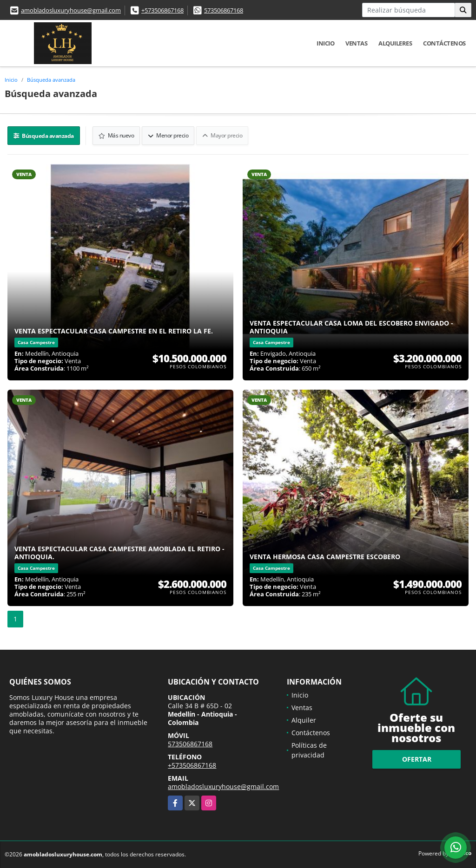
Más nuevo (116, 135)
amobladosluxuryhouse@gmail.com (71, 10)
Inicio (325, 43)
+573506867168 (162, 10)
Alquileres (395, 43)
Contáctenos (444, 43)
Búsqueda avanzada (51, 80)
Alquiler (304, 720)
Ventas (356, 43)
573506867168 (224, 10)
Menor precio (168, 135)
